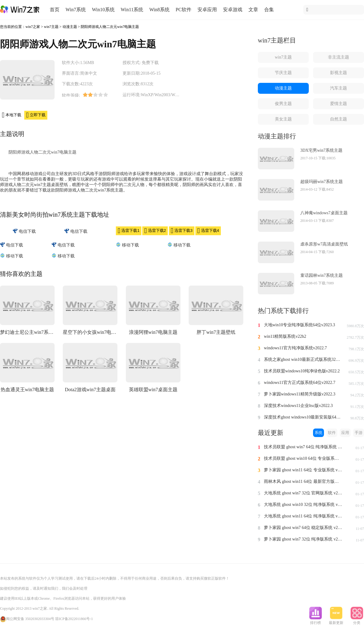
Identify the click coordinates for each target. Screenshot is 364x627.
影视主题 (339, 73)
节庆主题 (283, 73)
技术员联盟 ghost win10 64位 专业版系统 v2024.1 (303, 458)
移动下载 (127, 245)
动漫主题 (70, 27)
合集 (269, 10)
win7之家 (33, 27)
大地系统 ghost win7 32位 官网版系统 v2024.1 (303, 493)
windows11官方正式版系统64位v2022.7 (300, 383)
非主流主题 (339, 57)
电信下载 (24, 231)
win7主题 (51, 27)
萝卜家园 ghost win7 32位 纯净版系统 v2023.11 (303, 539)
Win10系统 (103, 10)
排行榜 (315, 621)
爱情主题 (339, 104)
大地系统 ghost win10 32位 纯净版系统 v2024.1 (303, 505)
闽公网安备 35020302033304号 (27, 619)
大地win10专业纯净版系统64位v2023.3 (300, 325)
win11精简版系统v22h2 (285, 336)
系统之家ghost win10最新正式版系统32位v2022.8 (303, 359)
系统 (318, 433)
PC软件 (184, 10)
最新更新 (336, 621)
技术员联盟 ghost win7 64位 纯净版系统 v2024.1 (303, 447)
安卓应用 (207, 10)
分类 (357, 621)
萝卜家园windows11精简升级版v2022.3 (300, 394)
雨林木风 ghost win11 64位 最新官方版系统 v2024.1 (303, 481)
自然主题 (339, 119)
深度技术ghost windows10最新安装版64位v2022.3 (303, 417)
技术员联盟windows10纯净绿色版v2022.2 (302, 371)
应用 (345, 433)
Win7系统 (76, 10)
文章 (253, 10)
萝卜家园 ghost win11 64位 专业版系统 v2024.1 (303, 470)
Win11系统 (132, 10)
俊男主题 (283, 104)
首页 (55, 10)
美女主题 (283, 119)
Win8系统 (159, 10)
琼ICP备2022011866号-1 (74, 619)
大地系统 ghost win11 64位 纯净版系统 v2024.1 (303, 516)
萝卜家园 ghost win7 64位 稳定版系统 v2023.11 (303, 528)
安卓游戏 (233, 10)
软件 (332, 433)
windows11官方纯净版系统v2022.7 (295, 348)
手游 (359, 433)
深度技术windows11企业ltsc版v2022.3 (298, 406)
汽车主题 (339, 88)
